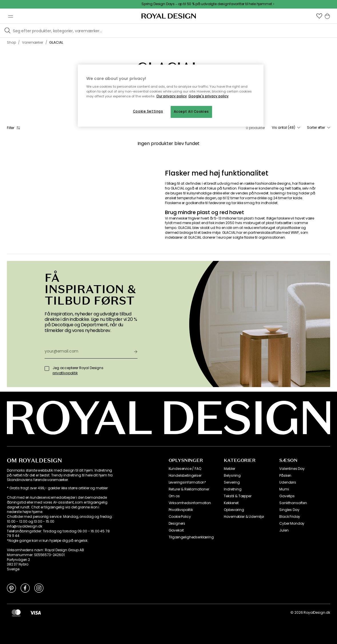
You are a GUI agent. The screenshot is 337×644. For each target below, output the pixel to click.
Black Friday (290, 517)
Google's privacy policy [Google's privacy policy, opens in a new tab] (209, 96)
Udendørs (288, 482)
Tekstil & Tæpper (238, 496)
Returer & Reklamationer (189, 489)
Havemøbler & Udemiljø (244, 517)
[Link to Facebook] (25, 588)
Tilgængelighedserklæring (191, 537)
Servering (232, 482)
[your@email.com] (87, 351)
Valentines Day (292, 469)
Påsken (285, 476)
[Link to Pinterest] (11, 588)
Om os (174, 496)
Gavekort (176, 530)
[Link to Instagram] (39, 588)
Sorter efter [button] (319, 128)
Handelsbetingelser (185, 476)
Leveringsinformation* (188, 482)
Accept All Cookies (191, 112)
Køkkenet (231, 503)
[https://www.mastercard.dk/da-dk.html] (16, 613)
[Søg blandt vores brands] (174, 31)
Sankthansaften (293, 503)
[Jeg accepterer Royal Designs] (47, 369)
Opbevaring (234, 510)
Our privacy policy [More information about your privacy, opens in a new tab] (172, 96)
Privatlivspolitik (181, 510)
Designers (177, 524)
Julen (284, 530)
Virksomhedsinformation (190, 503)
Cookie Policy (180, 517)
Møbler (229, 469)
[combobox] (286, 128)
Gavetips (287, 496)
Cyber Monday (292, 524)
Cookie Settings (148, 111)
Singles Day (289, 510)
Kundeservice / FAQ (185, 469)
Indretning (233, 489)
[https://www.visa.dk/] (35, 613)
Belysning (232, 476)
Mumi (284, 489)
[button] (319, 16)
